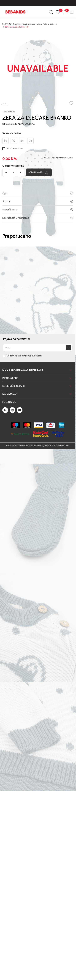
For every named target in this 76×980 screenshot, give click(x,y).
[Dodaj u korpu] (39, 172)
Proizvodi (17, 24)
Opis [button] (38, 193)
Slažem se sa (24, 356)
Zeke (40, 24)
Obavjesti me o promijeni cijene (57, 158)
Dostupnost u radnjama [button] (38, 218)
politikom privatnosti (31, 356)
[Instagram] (12, 410)
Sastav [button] (38, 201)
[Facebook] (5, 410)
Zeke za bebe (51, 24)
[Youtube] (20, 410)
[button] (65, 12)
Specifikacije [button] (38, 210)
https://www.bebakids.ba (23, 446)
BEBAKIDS (7, 24)
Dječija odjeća (29, 24)
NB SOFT (48, 446)
